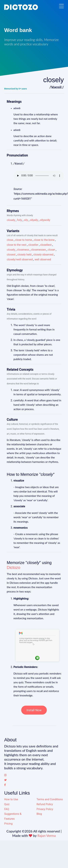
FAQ (7, 809)
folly (20, 220)
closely (11, 220)
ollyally (34, 220)
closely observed (43, 255)
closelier (33, 245)
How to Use (11, 799)
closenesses (38, 250)
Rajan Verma (47, 835)
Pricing (8, 824)
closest (11, 255)
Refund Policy (45, 804)
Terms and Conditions (50, 799)
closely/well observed (20, 259)
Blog (39, 814)
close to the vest (16, 245)
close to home (23, 240)
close (10, 240)
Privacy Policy (45, 809)
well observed (43, 259)
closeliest (46, 245)
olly (26, 220)
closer (52, 250)
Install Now (34, 710)
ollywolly (45, 220)
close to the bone (44, 240)
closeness (23, 250)
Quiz (7, 804)
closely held (24, 255)
